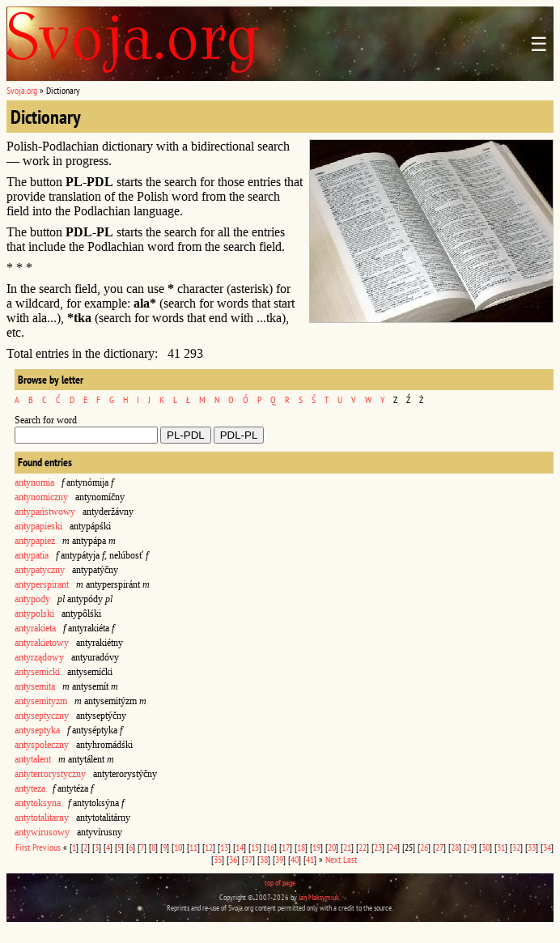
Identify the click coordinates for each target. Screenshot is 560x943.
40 (295, 859)
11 (193, 847)
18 (301, 847)
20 (332, 847)
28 (455, 847)
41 (310, 859)
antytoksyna (38, 803)
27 (439, 847)
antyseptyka (37, 730)
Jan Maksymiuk (319, 897)
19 (316, 847)
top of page (280, 883)
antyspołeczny (42, 745)
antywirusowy (42, 832)
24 (393, 847)
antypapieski (38, 526)
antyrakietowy (42, 643)
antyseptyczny (42, 716)
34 (547, 847)
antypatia (32, 555)
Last (350, 859)
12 (209, 847)
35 (218, 859)
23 (378, 847)
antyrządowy (39, 657)
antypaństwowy (45, 512)
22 (363, 847)
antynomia (34, 482)
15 (255, 847)
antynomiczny (41, 497)
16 (270, 847)
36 (233, 859)
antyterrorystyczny (50, 774)
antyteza (30, 788)
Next (333, 859)
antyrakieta (35, 628)
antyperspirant (42, 584)
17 (286, 847)
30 (486, 847)
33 (532, 847)
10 (178, 847)
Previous (47, 847)
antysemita (35, 686)
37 (248, 859)
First (23, 847)
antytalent (33, 759)
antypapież (35, 541)
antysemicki (37, 672)
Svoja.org (22, 90)
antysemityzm (41, 701)
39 (279, 859)
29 (470, 847)
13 (224, 847)
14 (240, 847)
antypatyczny (40, 570)
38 (264, 859)
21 (347, 847)
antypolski (34, 614)
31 (501, 847)
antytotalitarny (42, 818)
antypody (32, 599)
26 (424, 847)
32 (516, 847)
